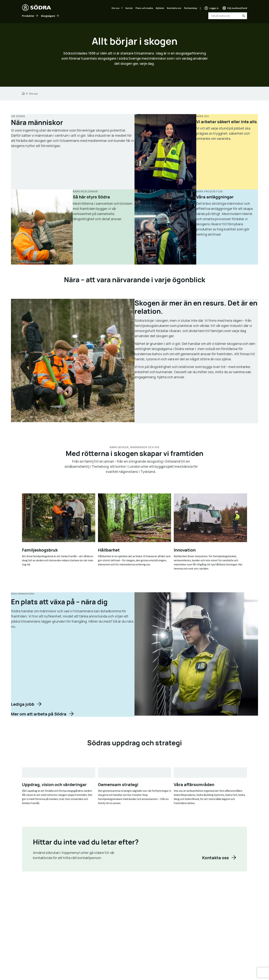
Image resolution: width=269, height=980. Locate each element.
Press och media (144, 8)
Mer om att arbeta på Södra (39, 714)
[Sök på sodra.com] (243, 16)
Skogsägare (48, 16)
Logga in (214, 8)
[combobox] (228, 16)
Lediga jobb (23, 704)
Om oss (116, 8)
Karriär (129, 8)
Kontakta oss (174, 8)
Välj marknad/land (237, 8)
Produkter (28, 16)
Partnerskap (191, 8)
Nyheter (160, 8)
